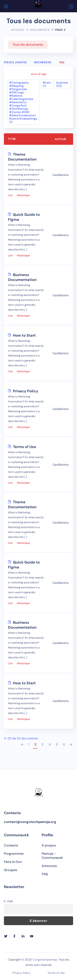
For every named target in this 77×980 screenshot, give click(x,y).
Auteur (60, 140)
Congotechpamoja (45, 960)
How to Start (24, 336)
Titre (12, 139)
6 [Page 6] (64, 745)
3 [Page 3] (43, 745)
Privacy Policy (26, 392)
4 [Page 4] (50, 745)
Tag (62, 62)
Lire (10, 196)
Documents (40, 30)
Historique (23, 196)
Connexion (71, 6)
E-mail (8, 901)
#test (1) (47, 85)
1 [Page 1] (29, 745)
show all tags (38, 73)
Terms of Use (25, 447)
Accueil (18, 30)
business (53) (62, 85)
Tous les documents (28, 45)
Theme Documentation (22, 157)
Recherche (43, 62)
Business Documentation (22, 278)
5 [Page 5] (57, 745)
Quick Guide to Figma (24, 217)
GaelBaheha (61, 175)
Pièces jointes (15, 62)
